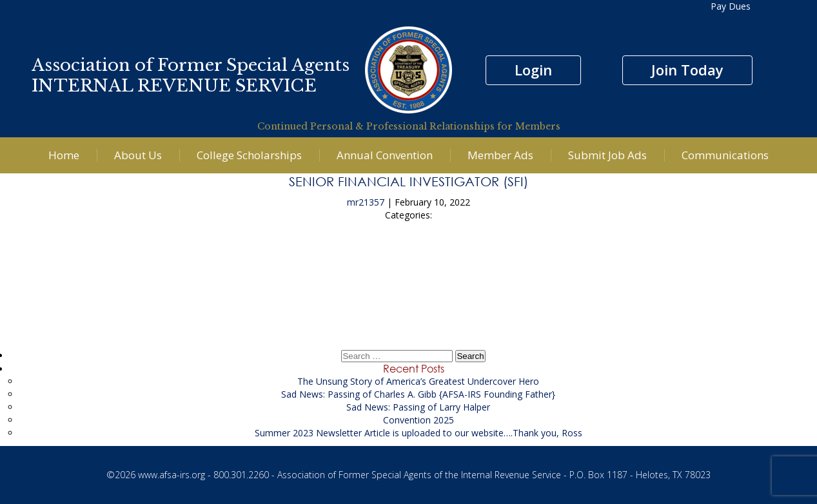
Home (64, 155)
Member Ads (500, 155)
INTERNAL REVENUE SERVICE (174, 86)
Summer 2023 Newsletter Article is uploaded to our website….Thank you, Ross (418, 433)
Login (533, 70)
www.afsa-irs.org (172, 475)
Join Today (687, 70)
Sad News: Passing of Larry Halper (418, 407)
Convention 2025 (418, 420)
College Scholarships (249, 155)
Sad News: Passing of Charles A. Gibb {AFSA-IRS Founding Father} (418, 394)
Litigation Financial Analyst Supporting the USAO (409, 299)
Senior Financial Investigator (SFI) (408, 181)
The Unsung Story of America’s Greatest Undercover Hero (418, 381)
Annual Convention (385, 155)
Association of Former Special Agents (191, 65)
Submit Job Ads (607, 155)
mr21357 (366, 202)
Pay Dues (731, 6)
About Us (138, 155)
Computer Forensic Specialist (408, 263)
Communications (725, 155)
